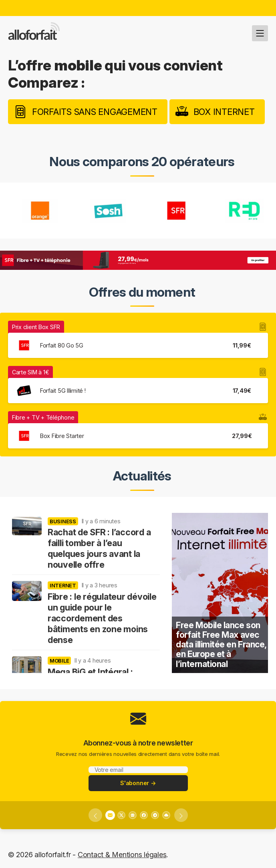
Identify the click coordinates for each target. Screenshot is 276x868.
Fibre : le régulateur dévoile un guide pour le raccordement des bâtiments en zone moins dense (102, 618)
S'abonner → (138, 783)
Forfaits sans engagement (95, 112)
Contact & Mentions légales (122, 855)
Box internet (224, 112)
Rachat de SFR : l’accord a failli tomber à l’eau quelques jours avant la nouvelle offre (99, 548)
